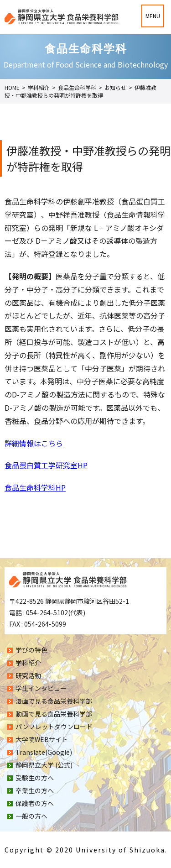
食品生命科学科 (77, 87)
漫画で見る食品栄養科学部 (54, 701)
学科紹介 (39, 87)
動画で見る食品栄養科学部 (54, 714)
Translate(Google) (44, 752)
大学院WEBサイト (42, 739)
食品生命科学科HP (35, 487)
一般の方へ (31, 816)
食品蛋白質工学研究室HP (46, 465)
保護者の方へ (35, 803)
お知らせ (115, 87)
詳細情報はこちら (34, 443)
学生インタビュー (41, 688)
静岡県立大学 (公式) (44, 765)
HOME (12, 87)
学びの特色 (31, 650)
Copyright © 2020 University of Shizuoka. (86, 850)
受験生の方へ (35, 778)
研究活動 (28, 675)
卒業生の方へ (35, 790)
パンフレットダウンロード (54, 727)
